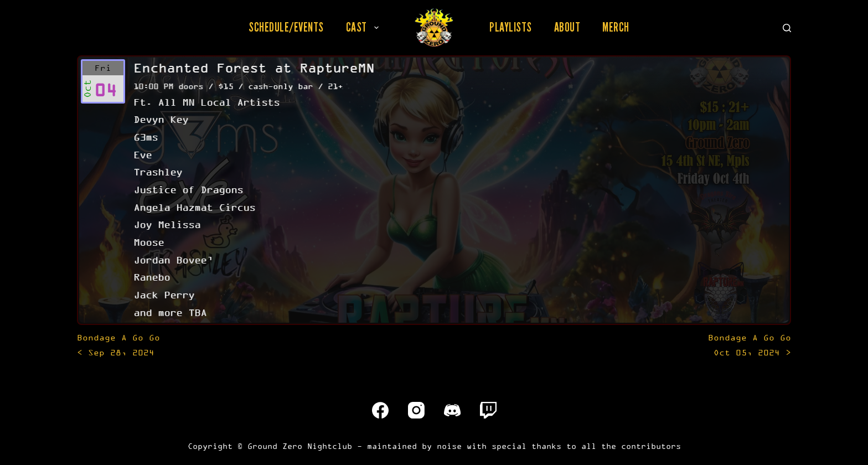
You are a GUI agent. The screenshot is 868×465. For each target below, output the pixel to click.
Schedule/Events (286, 27)
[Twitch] (488, 410)
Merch (616, 27)
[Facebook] (380, 410)
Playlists (511, 27)
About (567, 27)
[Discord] (452, 410)
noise (449, 446)
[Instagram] (416, 410)
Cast (365, 27)
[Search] (787, 28)
